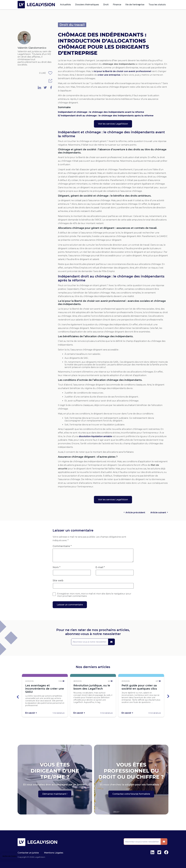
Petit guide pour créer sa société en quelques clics (139, 687)
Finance (117, 5)
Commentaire (62, 546)
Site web (58, 581)
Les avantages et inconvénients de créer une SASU (45, 689)
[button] (10, 856)
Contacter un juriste (28, 853)
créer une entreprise (109, 75)
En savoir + (31, 713)
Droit (106, 5)
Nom (56, 567)
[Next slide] (168, 697)
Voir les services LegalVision (113, 124)
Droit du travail (72, 25)
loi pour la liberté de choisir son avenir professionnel (123, 71)
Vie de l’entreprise (135, 5)
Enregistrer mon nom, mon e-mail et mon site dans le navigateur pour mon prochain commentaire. (94, 595)
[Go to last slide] (18, 697)
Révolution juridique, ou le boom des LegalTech (92, 687)
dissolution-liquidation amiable (95, 436)
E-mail (100, 567)
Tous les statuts (157, 5)
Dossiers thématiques (87, 5)
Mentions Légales (54, 853)
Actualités (65, 5)
